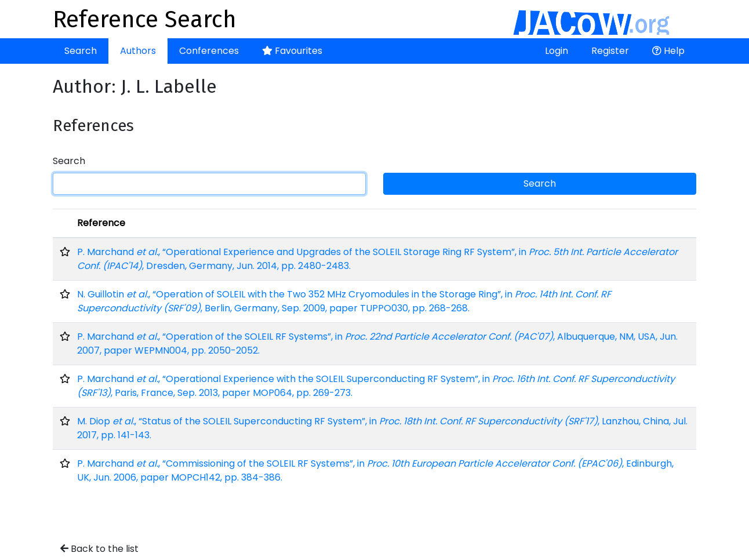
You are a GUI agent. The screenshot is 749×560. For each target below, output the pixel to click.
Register (610, 51)
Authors (138, 51)
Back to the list (99, 549)
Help (668, 51)
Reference (101, 223)
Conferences (209, 51)
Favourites (292, 51)
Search (81, 51)
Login (557, 51)
